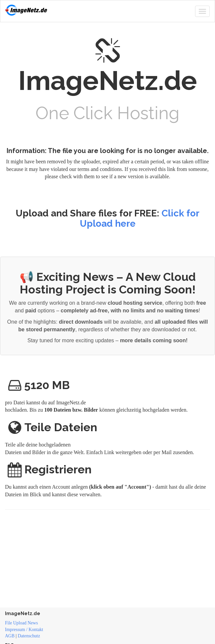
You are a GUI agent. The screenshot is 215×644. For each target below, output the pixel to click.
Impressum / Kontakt (24, 630)
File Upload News (21, 623)
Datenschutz (29, 636)
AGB (10, 636)
